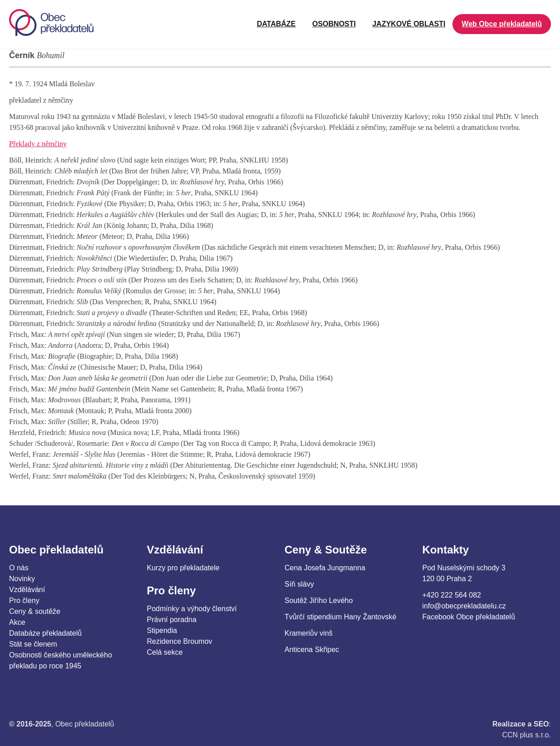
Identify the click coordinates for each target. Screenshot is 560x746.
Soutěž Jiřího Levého (319, 600)
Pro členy (24, 600)
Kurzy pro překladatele (183, 568)
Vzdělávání (27, 590)
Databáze (276, 24)
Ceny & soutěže (35, 611)
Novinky (22, 579)
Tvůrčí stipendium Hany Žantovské (340, 617)
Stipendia (162, 630)
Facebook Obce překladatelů (469, 617)
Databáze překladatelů (45, 633)
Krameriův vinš (309, 633)
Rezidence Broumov (180, 641)
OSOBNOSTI (334, 24)
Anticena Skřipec (312, 650)
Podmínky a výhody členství (192, 609)
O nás (19, 568)
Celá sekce (165, 652)
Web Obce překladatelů (502, 24)
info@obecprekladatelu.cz (464, 606)
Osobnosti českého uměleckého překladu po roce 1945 (61, 660)
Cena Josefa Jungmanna (325, 568)
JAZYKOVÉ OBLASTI (409, 24)
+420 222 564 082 (452, 595)
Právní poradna (172, 620)
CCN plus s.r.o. (526, 735)
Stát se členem (33, 644)
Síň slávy (299, 584)
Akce (17, 622)
